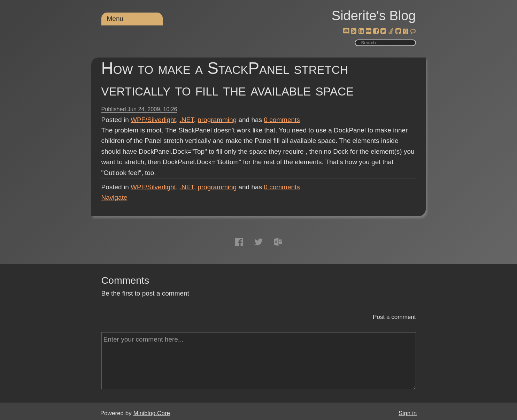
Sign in (408, 413)
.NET (187, 120)
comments (282, 120)
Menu (115, 19)
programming (217, 120)
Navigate (114, 197)
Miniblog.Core (152, 413)
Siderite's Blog (374, 16)
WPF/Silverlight (153, 120)
